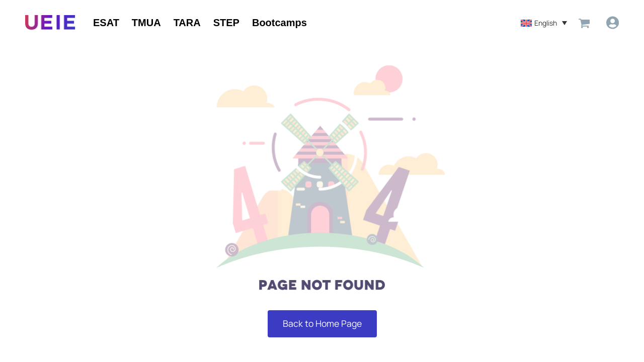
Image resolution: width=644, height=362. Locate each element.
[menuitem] (543, 22)
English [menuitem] (545, 23)
